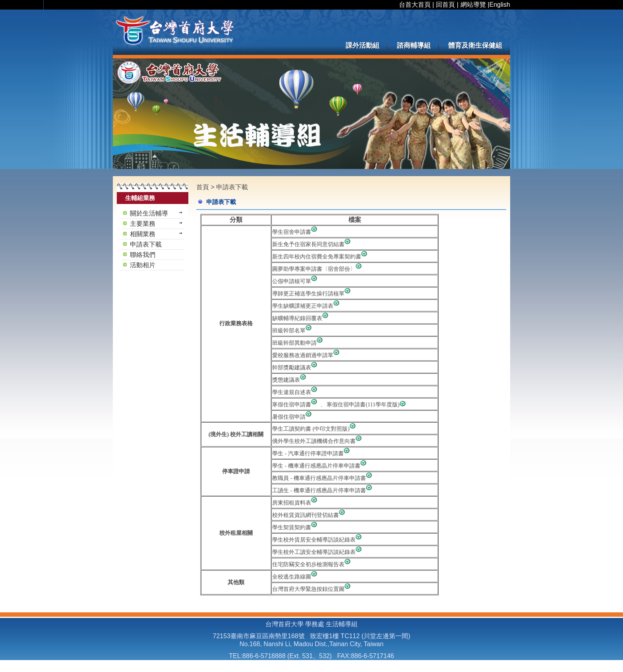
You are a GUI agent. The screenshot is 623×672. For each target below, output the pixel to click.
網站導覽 (473, 5)
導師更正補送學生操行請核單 (312, 294)
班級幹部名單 (293, 331)
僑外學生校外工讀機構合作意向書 (314, 441)
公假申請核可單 (296, 281)
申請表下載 (232, 187)
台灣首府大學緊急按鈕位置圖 (312, 589)
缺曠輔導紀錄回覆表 (297, 318)
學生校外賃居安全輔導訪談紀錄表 (318, 540)
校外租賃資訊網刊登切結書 (310, 515)
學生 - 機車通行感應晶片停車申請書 (320, 466)
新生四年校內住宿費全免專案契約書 (321, 257)
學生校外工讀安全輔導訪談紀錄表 (318, 552)
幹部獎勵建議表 (296, 368)
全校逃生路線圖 (296, 577)
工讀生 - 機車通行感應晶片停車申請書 (323, 490)
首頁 (203, 187)
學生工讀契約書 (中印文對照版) (311, 429)
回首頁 (445, 5)
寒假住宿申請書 (296, 404)
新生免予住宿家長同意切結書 (312, 244)
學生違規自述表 (296, 392)
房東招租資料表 (296, 503)
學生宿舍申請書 (296, 232)
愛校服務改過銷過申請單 (307, 355)
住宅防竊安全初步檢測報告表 (312, 564)
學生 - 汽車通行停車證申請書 (312, 454)
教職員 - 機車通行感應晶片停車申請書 (323, 478)
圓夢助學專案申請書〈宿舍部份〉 (318, 269)
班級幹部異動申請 (298, 343)
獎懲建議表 (290, 380)
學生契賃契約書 (296, 527)
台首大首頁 (415, 5)
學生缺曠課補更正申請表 (307, 306)
